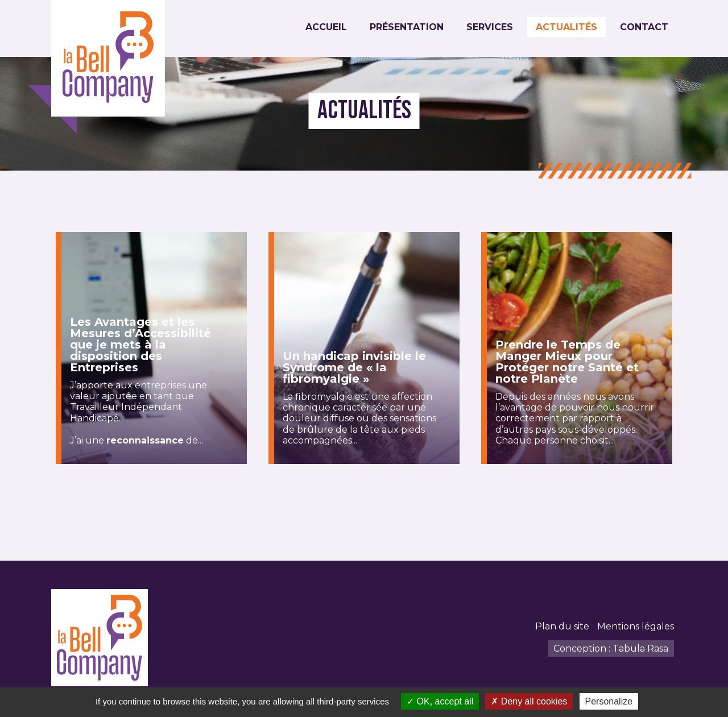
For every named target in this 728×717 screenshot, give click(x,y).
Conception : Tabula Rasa (611, 648)
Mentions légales (636, 626)
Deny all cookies (529, 701)
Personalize (609, 701)
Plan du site (562, 626)
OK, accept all (440, 701)
